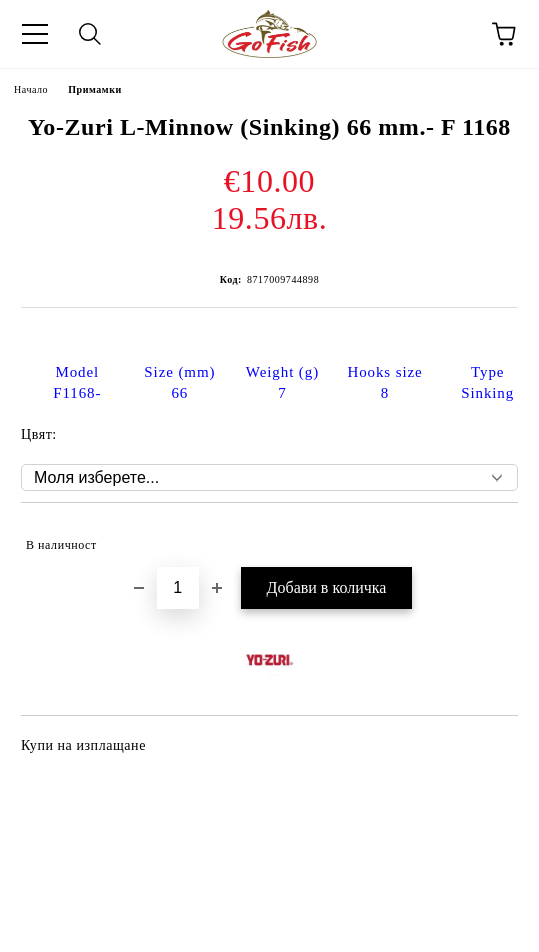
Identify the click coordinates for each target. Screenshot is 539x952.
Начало (31, 89)
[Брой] (178, 588)
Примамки (95, 89)
